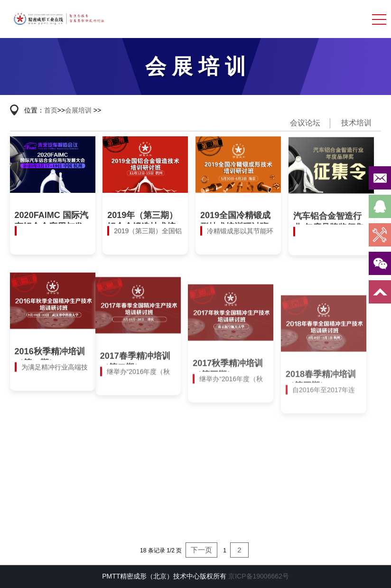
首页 (51, 110)
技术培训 (356, 123)
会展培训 (78, 110)
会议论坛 (305, 123)
